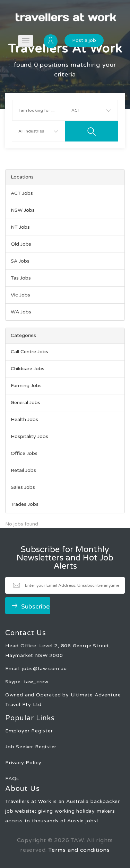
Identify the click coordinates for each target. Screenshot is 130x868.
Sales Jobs (23, 487)
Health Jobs (24, 419)
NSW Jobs (23, 210)
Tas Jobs (21, 278)
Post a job (84, 40)
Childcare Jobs (28, 369)
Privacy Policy (23, 763)
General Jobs (25, 403)
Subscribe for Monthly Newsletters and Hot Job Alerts (65, 558)
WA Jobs (21, 312)
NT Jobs (20, 227)
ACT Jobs (22, 193)
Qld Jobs (21, 244)
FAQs (12, 779)
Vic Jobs (20, 295)
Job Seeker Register (31, 747)
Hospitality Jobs (29, 436)
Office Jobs (24, 453)
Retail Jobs (23, 470)
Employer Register (29, 731)
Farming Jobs (26, 386)
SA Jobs (20, 261)
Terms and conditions (79, 850)
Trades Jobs (25, 504)
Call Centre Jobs (29, 352)
